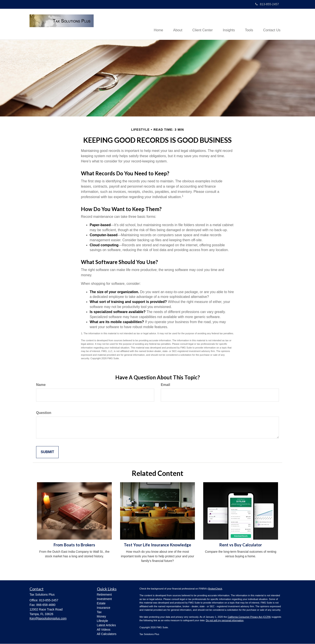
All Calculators (107, 634)
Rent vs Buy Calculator (241, 545)
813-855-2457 (267, 4)
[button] (174, 24)
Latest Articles (106, 625)
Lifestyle (102, 621)
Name (41, 385)
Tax (99, 612)
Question (44, 413)
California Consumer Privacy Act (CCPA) (249, 617)
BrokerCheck (215, 589)
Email (165, 385)
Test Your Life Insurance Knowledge (157, 545)
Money (101, 617)
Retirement (104, 595)
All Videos (104, 630)
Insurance (104, 608)
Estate (101, 604)
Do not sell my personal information (225, 621)
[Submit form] (47, 453)
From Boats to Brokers (74, 545)
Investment (104, 599)
